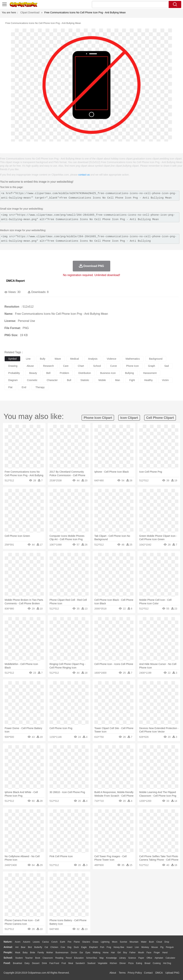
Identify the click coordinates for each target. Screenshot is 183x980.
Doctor (74, 953)
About (113, 973)
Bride (33, 953)
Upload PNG (172, 973)
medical (75, 359)
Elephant (93, 947)
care (66, 366)
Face (149, 953)
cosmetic (32, 380)
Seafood (91, 963)
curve (113, 366)
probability (14, 373)
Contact (148, 973)
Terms (122, 973)
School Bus (92, 958)
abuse (30, 366)
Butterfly (38, 947)
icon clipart (129, 418)
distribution (85, 373)
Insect (130, 947)
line (28, 359)
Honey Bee (119, 947)
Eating (139, 963)
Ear (81, 953)
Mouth (141, 953)
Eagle (84, 947)
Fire (69, 942)
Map (102, 958)
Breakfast (18, 963)
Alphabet (159, 958)
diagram (13, 380)
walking (97, 953)
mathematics (133, 359)
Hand (165, 953)
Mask (18, 953)
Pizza (131, 963)
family (41, 953)
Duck (76, 947)
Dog (69, 947)
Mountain (134, 942)
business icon (108, 373)
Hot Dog (167, 963)
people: (8, 952)
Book (38, 958)
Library (123, 958)
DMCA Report (15, 281)
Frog (109, 947)
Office (149, 958)
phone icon (133, 366)
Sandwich (80, 963)
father (133, 953)
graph (152, 366)
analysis (93, 359)
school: (8, 958)
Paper (141, 958)
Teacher (29, 958)
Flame (77, 942)
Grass (95, 942)
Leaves (36, 942)
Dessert (36, 963)
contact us (84, 175)
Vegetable (102, 963)
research (48, 366)
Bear (23, 947)
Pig (162, 947)
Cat (46, 947)
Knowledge (111, 958)
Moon (115, 942)
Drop (167, 942)
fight (132, 380)
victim (165, 380)
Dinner (123, 963)
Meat (71, 963)
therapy (40, 387)
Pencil (69, 958)
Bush (151, 942)
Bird (30, 947)
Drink (44, 963)
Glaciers (86, 942)
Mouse (155, 947)
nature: (8, 942)
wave (58, 359)
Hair (113, 953)
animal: (8, 947)
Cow (63, 947)
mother (50, 953)
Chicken (54, 947)
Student (19, 958)
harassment (150, 373)
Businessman (62, 953)
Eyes (88, 953)
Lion (137, 947)
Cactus (45, 942)
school (97, 366)
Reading (59, 958)
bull (69, 380)
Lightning (105, 942)
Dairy (27, 963)
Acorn (18, 942)
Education (79, 958)
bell (48, 373)
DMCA (159, 973)
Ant (17, 947)
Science (132, 958)
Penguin (170, 947)
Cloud (159, 942)
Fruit (64, 963)
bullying (129, 373)
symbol (12, 359)
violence (111, 359)
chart (81, 366)
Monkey (145, 947)
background (156, 359)
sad (167, 366)
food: (7, 963)
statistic (85, 380)
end (24, 387)
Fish (102, 947)
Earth (63, 942)
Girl (119, 953)
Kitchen (113, 963)
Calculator (170, 958)
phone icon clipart (98, 418)
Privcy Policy (135, 973)
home (106, 953)
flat (10, 387)
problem (64, 373)
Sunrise (124, 942)
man (118, 380)
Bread (147, 963)
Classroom (48, 958)
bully (43, 359)
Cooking (157, 963)
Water (144, 942)
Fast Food (54, 963)
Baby (25, 953)
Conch (54, 942)
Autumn (27, 942)
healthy (148, 380)
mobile (102, 380)
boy (125, 953)
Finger (157, 953)
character (52, 380)
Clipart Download (30, 12)
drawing (13, 366)
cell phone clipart (160, 418)
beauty (33, 373)
